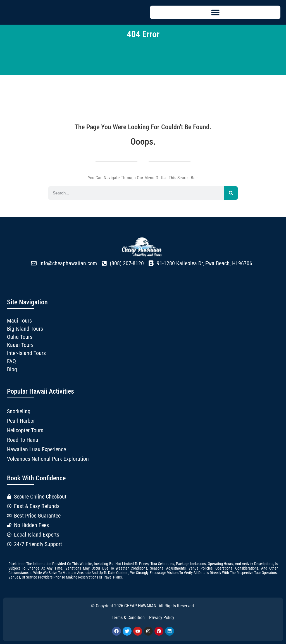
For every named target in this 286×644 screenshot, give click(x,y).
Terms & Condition (128, 618)
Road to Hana (23, 440)
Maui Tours (19, 321)
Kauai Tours (20, 345)
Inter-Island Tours (26, 353)
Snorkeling (19, 411)
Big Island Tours (25, 329)
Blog (12, 369)
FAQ (11, 361)
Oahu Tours (20, 337)
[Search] (231, 193)
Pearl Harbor (21, 421)
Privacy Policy (162, 618)
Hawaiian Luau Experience (36, 449)
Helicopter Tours (25, 430)
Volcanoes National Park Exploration (48, 459)
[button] (215, 12)
